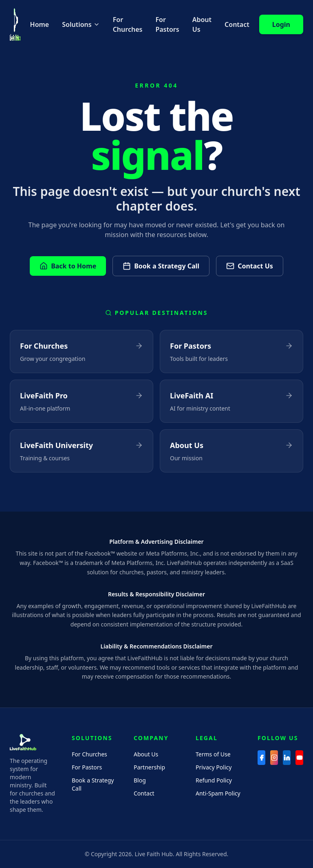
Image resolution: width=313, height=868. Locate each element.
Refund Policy (214, 780)
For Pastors (167, 24)
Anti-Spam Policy (218, 793)
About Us (202, 24)
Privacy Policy (214, 767)
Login (281, 24)
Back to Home (68, 266)
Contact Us (250, 266)
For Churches (128, 24)
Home (40, 24)
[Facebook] (261, 758)
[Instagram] (274, 758)
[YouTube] (299, 758)
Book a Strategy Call (161, 266)
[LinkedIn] (287, 758)
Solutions (81, 24)
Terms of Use (213, 754)
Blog (140, 780)
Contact (237, 24)
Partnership (149, 767)
